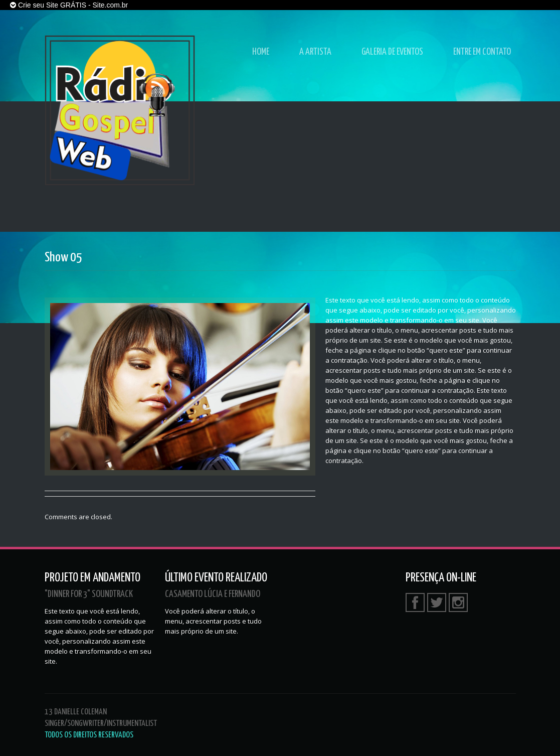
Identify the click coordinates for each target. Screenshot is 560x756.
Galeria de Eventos (392, 52)
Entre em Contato (482, 52)
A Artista (315, 52)
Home (261, 52)
